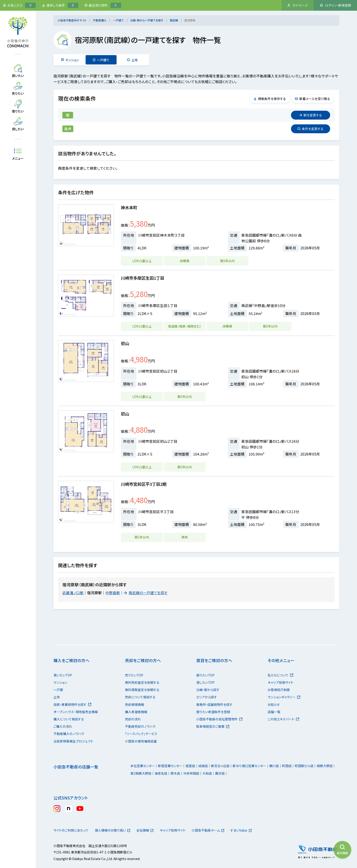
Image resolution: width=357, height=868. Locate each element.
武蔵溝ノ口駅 (73, 593)
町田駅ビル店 (304, 766)
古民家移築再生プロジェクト (73, 741)
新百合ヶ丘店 (220, 766)
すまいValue (242, 830)
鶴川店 (274, 766)
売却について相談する (140, 697)
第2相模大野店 (141, 773)
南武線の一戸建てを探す (146, 593)
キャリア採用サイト (281, 682)
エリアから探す (207, 697)
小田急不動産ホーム (209, 830)
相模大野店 (325, 766)
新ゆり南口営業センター (249, 766)
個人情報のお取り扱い (113, 830)
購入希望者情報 (136, 712)
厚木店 (175, 773)
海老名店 (161, 773)
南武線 (174, 20)
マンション (70, 60)
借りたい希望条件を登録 (213, 712)
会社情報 (146, 830)
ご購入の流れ (63, 726)
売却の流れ (133, 719)
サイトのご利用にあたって (71, 830)
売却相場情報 (135, 704)
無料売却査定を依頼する (142, 682)
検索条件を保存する (269, 99)
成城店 (203, 766)
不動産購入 (100, 20)
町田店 (287, 766)
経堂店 (190, 766)
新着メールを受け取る (312, 99)
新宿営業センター (170, 766)
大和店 (207, 773)
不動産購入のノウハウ (69, 734)
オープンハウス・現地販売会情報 (76, 712)
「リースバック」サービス (141, 734)
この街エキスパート (283, 719)
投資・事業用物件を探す (72, 704)
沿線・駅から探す (208, 690)
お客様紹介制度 (279, 690)
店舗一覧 (274, 712)
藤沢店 (220, 773)
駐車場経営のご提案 (213, 726)
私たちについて (280, 675)
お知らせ (274, 704)
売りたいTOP (134, 675)
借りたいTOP (205, 675)
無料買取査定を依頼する (142, 690)
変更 (311, 115)
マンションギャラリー (284, 697)
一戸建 (58, 690)
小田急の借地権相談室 (141, 741)
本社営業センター (143, 766)
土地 (132, 60)
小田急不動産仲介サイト (72, 20)
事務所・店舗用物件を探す (214, 704)
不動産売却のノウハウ (140, 726)
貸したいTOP (205, 682)
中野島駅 (113, 593)
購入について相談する (69, 719)
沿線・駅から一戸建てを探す (147, 20)
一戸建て (119, 20)
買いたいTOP (63, 675)
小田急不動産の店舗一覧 (76, 767)
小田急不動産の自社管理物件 (219, 719)
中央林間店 (191, 773)
